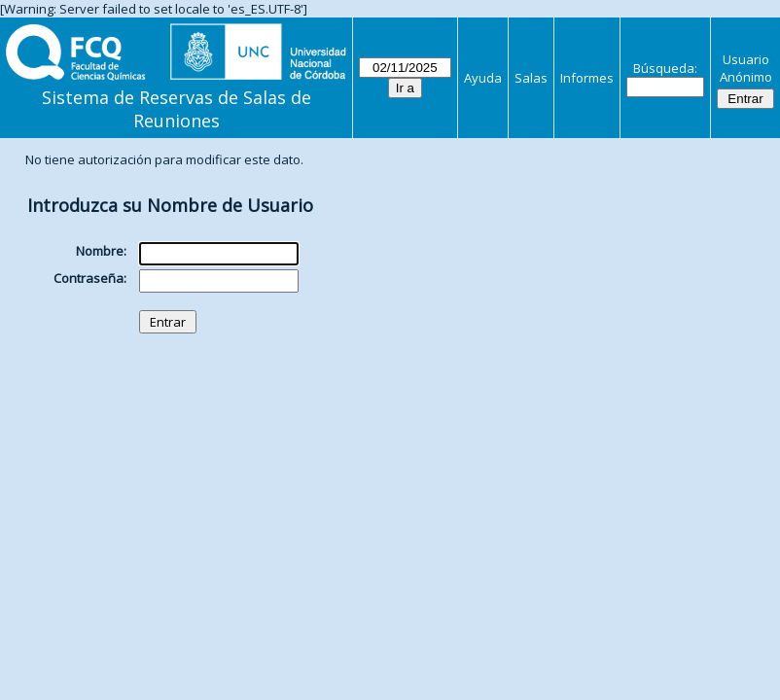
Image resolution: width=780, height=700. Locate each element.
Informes (587, 78)
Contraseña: (90, 278)
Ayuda (483, 78)
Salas (531, 78)
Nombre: (101, 251)
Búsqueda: (665, 68)
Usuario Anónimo (746, 68)
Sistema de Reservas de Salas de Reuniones (177, 109)
